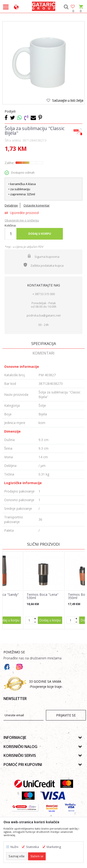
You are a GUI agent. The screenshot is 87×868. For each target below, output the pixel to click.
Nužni (14, 847)
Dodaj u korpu (40, 234)
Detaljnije (11, 205)
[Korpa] (81, 11)
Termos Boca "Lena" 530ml (43, 596)
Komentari (43, 353)
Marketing (54, 847)
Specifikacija (44, 344)
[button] (66, 7)
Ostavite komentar (37, 205)
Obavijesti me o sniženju (22, 220)
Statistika (32, 847)
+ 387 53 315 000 (44, 294)
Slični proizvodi (43, 544)
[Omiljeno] (73, 7)
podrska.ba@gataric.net (44, 315)
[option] (43, 63)
